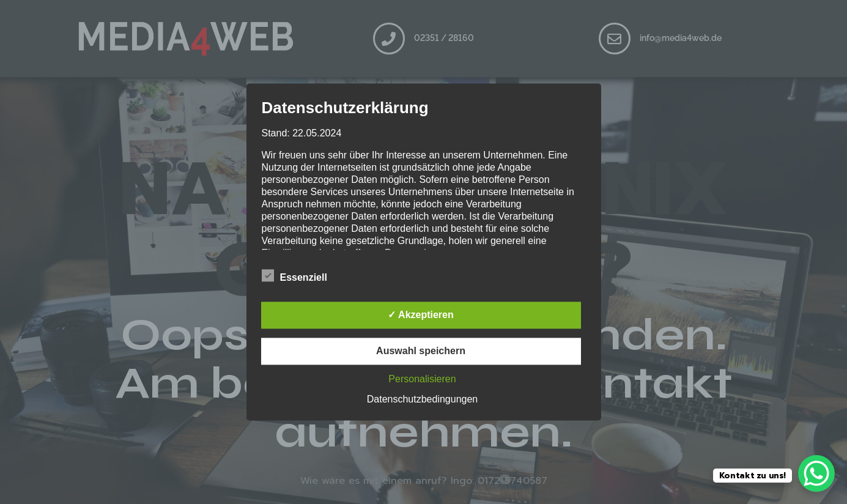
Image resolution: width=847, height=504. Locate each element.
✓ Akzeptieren (421, 315)
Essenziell (294, 276)
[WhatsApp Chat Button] (816, 473)
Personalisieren (422, 380)
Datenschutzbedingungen (422, 400)
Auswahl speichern (421, 351)
